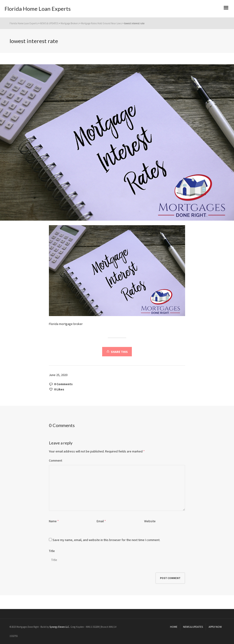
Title (52, 551)
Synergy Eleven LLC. (60, 627)
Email (100, 521)
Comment (56, 460)
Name (53, 521)
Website (150, 521)
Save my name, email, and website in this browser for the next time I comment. (106, 540)
